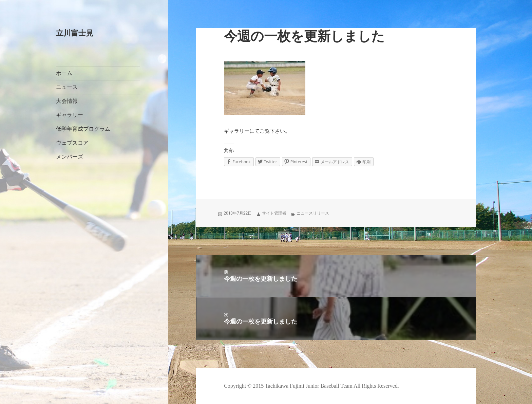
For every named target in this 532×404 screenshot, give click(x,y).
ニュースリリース (313, 213)
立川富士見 (75, 33)
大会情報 (67, 101)
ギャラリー (70, 115)
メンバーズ (70, 157)
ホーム (64, 73)
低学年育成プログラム (83, 129)
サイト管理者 (274, 213)
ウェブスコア (72, 143)
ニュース (67, 87)
